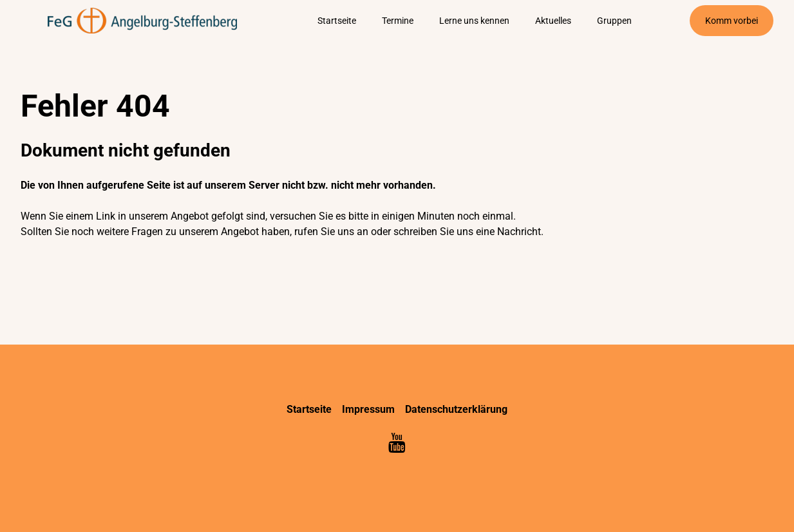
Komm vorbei (732, 21)
